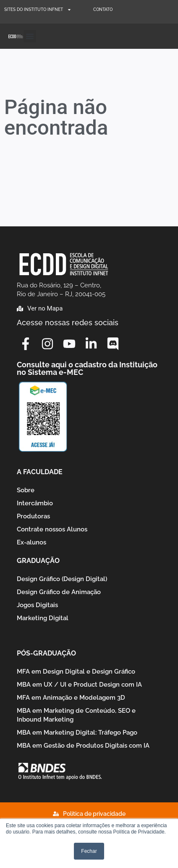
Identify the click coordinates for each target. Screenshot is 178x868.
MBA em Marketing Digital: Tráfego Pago (77, 733)
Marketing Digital (43, 618)
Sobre (26, 490)
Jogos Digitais (37, 605)
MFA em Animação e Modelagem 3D (71, 698)
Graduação (38, 561)
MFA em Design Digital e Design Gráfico (76, 672)
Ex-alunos (31, 542)
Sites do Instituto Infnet (38, 10)
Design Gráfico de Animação (59, 592)
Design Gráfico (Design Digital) (62, 579)
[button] (30, 36)
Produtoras (33, 516)
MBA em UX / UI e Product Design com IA (79, 685)
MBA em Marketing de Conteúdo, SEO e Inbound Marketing (76, 715)
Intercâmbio (35, 503)
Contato (103, 9)
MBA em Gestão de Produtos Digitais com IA (83, 746)
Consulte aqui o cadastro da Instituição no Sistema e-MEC (87, 368)
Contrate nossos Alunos (52, 529)
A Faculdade (40, 472)
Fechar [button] (89, 851)
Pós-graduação (46, 653)
